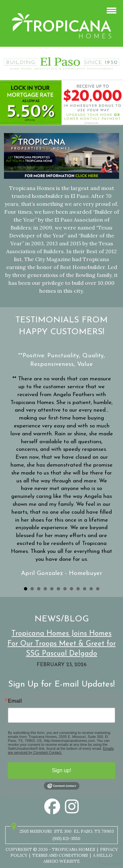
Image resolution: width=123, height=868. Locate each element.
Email (15, 701)
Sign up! (61, 770)
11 (91, 589)
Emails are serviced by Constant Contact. (61, 750)
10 (85, 589)
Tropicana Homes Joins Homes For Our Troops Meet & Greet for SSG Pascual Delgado (62, 644)
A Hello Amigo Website (78, 858)
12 (98, 589)
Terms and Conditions (60, 855)
